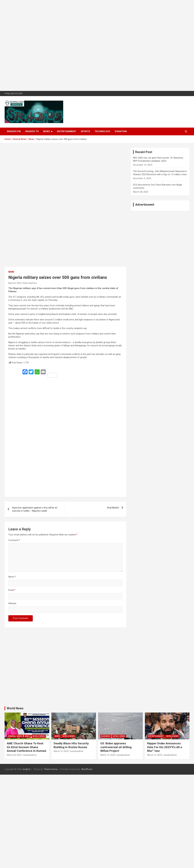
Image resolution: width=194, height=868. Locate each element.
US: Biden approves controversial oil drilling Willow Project (116, 747)
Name (12, 577)
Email (12, 590)
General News (15, 736)
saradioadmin (30, 755)
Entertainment (67, 131)
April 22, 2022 (15, 283)
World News (15, 708)
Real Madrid (113, 508)
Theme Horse (51, 769)
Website (12, 603)
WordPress (87, 769)
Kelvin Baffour (30, 283)
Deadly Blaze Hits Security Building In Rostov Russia (71, 745)
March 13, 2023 (155, 755)
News (47, 131)
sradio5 (26, 769)
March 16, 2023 (61, 751)
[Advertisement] (91, 45)
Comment (14, 540)
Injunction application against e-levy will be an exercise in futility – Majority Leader (35, 509)
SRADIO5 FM (14, 131)
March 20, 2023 (14, 755)
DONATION (121, 131)
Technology (102, 131)
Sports (85, 131)
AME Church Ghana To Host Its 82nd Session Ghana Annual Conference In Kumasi (27, 747)
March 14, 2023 (108, 755)
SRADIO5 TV (32, 131)
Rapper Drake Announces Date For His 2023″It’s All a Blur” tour (165, 747)
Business (106, 736)
